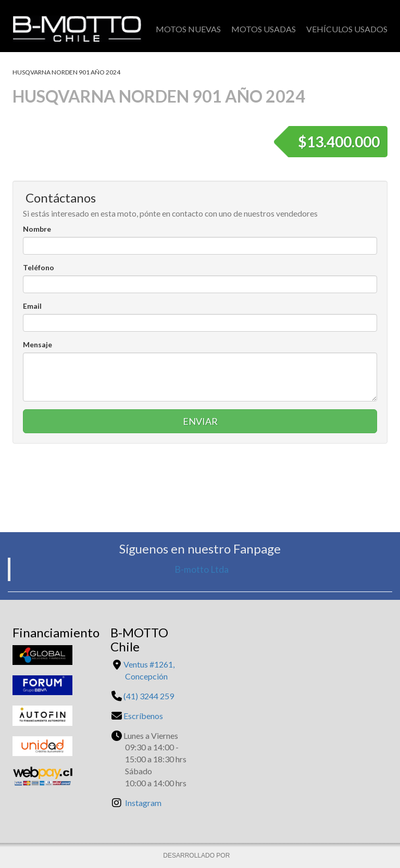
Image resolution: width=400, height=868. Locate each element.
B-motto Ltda (202, 569)
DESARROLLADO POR (197, 856)
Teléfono (39, 267)
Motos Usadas (264, 29)
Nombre (37, 229)
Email (32, 306)
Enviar (200, 421)
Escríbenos (143, 716)
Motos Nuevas (188, 29)
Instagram (143, 803)
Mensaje (37, 344)
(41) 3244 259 (149, 696)
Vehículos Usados (347, 29)
